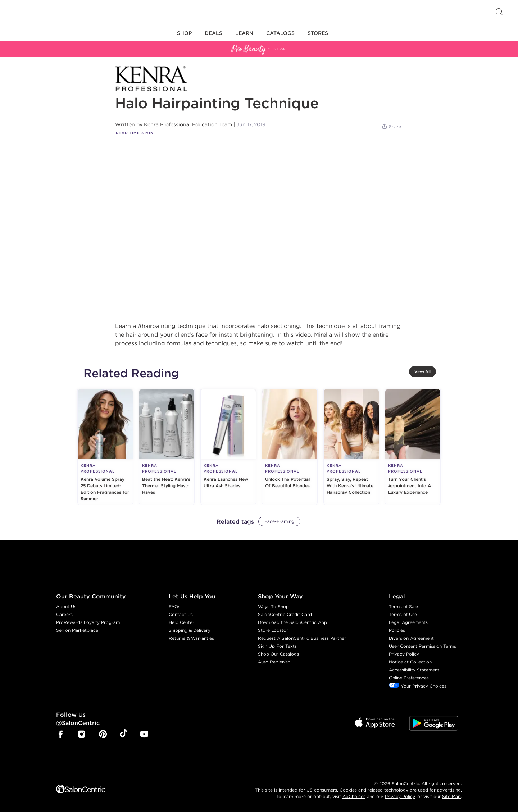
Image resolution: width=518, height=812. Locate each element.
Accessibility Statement (414, 670)
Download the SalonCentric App (292, 622)
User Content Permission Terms (422, 646)
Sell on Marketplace (77, 630)
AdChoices (354, 796)
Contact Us (181, 614)
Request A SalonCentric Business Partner (302, 638)
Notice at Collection (410, 662)
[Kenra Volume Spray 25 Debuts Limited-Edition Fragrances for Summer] (105, 447)
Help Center (181, 622)
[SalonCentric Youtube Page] (144, 735)
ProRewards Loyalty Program (88, 622)
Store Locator (273, 630)
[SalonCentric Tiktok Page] (124, 734)
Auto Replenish (274, 662)
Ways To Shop (273, 606)
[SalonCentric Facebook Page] (60, 735)
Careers (64, 614)
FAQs (174, 606)
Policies (397, 630)
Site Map (451, 796)
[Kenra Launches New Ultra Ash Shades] (228, 447)
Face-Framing (279, 521)
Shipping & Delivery (190, 630)
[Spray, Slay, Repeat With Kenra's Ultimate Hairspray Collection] (351, 447)
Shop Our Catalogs (278, 654)
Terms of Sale (403, 606)
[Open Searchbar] (499, 12)
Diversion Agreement (411, 638)
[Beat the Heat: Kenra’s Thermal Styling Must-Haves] (167, 447)
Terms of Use (403, 614)
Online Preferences (409, 678)
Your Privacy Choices (418, 686)
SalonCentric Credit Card (285, 614)
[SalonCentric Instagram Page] (82, 735)
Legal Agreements (408, 622)
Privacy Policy (404, 654)
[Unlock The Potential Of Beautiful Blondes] (290, 447)
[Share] (391, 127)
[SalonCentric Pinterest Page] (103, 735)
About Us (66, 606)
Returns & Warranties (191, 638)
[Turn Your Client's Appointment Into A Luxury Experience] (413, 447)
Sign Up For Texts (277, 646)
